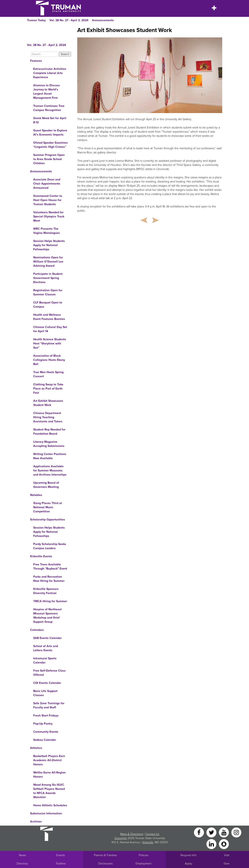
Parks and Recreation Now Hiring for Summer (49, 579)
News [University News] (22, 855)
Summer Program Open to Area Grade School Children (49, 159)
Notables (36, 495)
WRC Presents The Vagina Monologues (47, 231)
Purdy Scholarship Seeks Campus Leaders (50, 546)
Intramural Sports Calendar (45, 660)
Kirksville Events (41, 556)
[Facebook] (199, 832)
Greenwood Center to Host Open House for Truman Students (48, 200)
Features (36, 61)
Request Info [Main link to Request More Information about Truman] (188, 855)
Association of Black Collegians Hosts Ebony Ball (49, 360)
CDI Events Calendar (47, 683)
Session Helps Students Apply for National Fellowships (49, 245)
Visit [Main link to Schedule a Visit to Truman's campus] (227, 855)
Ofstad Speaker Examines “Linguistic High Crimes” (50, 145)
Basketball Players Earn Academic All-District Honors (49, 760)
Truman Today (36, 20)
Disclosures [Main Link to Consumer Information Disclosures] (105, 864)
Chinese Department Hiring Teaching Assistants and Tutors (48, 417)
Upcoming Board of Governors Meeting (46, 485)
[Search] (45, 54)
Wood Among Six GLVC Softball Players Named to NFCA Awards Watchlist (49, 791)
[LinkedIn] (212, 844)
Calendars (37, 630)
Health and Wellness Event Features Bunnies (49, 317)
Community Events (46, 732)
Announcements (103, 20)
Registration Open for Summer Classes (48, 292)
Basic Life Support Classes (45, 693)
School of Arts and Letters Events (46, 648)
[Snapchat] (224, 844)
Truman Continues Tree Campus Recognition (49, 108)
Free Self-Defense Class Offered (49, 673)
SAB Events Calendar (47, 638)
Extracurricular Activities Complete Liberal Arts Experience (50, 73)
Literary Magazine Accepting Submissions (49, 444)
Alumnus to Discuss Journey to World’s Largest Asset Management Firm (47, 92)
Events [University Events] (61, 855)
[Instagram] (236, 832)
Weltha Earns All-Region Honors (49, 775)
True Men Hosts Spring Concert (48, 374)
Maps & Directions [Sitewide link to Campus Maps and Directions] (132, 834)
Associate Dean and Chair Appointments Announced (47, 184)
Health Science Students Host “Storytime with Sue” (50, 343)
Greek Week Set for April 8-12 (50, 120)
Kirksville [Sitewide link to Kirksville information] (148, 842)
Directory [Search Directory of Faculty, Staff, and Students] (22, 864)
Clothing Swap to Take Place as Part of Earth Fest (48, 389)
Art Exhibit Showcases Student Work (48, 403)
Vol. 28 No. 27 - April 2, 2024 (69, 20)
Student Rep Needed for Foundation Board (49, 432)
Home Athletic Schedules (50, 805)
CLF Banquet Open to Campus (48, 305)
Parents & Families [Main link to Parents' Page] (105, 855)
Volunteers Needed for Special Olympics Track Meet (49, 216)
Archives (36, 822)
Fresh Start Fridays (46, 716)
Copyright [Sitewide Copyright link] (121, 838)
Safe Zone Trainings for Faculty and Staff (49, 705)
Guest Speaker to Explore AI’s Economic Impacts (50, 133)
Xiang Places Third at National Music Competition (48, 507)
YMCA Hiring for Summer (50, 601)
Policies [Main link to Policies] (144, 855)
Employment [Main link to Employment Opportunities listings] (144, 864)
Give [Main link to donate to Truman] (227, 864)
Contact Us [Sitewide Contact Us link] (152, 834)
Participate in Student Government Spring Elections (48, 278)
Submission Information (46, 813)
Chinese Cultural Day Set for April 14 (50, 329)
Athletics (36, 748)
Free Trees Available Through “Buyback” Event (50, 567)
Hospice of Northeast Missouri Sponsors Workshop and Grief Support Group (47, 616)
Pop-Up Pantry (43, 724)
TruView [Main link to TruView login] (61, 864)
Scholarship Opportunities (48, 520)
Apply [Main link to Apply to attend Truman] (188, 864)
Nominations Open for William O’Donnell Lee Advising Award (48, 262)
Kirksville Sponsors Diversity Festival (46, 591)
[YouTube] (224, 832)
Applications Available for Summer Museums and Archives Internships (50, 470)
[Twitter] (212, 832)
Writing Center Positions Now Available (50, 456)
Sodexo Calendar (45, 740)
